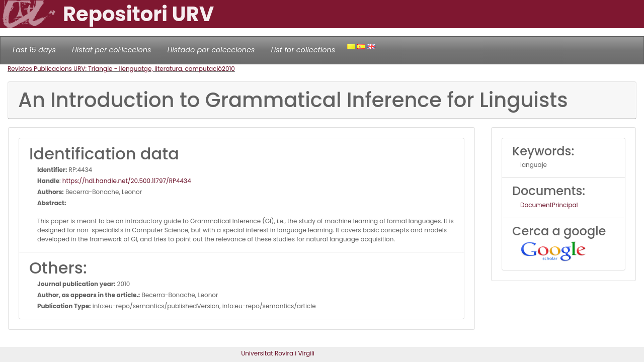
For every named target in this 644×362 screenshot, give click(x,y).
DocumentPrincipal (549, 205)
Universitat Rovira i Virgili (278, 353)
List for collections (303, 50)
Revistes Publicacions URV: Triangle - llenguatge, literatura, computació (115, 69)
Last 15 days (34, 50)
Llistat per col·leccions (112, 50)
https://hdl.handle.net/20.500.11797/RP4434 (127, 181)
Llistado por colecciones (211, 50)
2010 (228, 69)
